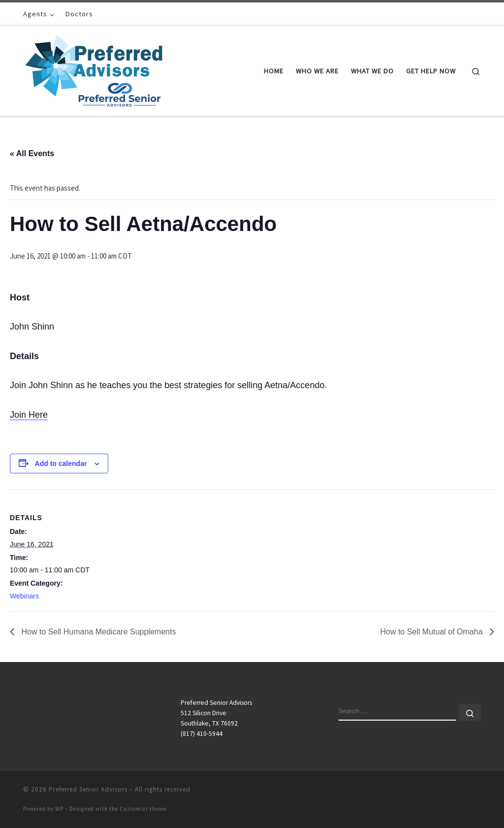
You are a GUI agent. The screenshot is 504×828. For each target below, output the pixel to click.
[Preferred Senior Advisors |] (94, 69)
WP (59, 809)
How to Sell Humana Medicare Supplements (97, 632)
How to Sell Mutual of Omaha (432, 632)
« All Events (32, 153)
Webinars (24, 596)
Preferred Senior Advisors (88, 789)
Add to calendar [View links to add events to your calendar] (61, 464)
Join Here (29, 415)
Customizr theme (143, 809)
